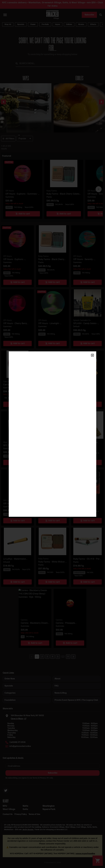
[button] (92, 355)
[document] (52, 434)
